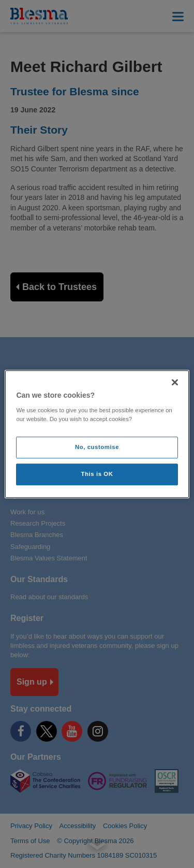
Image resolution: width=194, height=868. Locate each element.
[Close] (175, 382)
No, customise (97, 447)
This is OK (97, 474)
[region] (97, 434)
